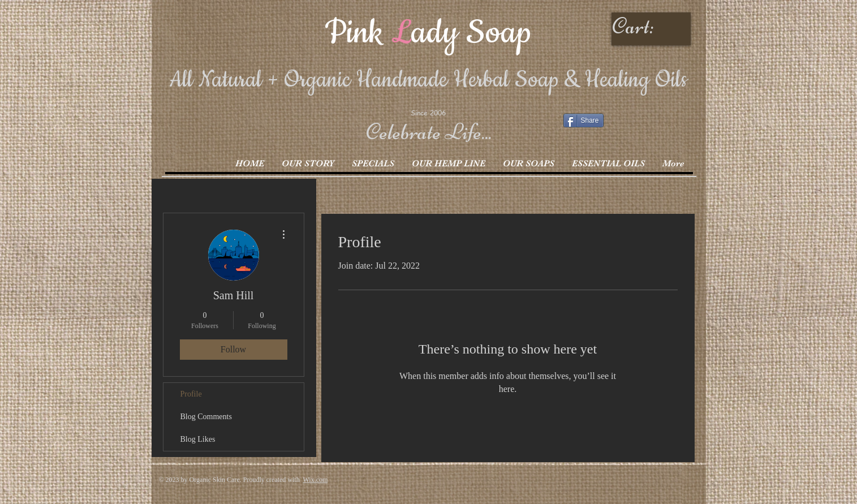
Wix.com (315, 480)
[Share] (583, 120)
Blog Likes (198, 439)
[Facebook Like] (634, 124)
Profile (191, 394)
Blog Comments (206, 417)
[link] (652, 26)
